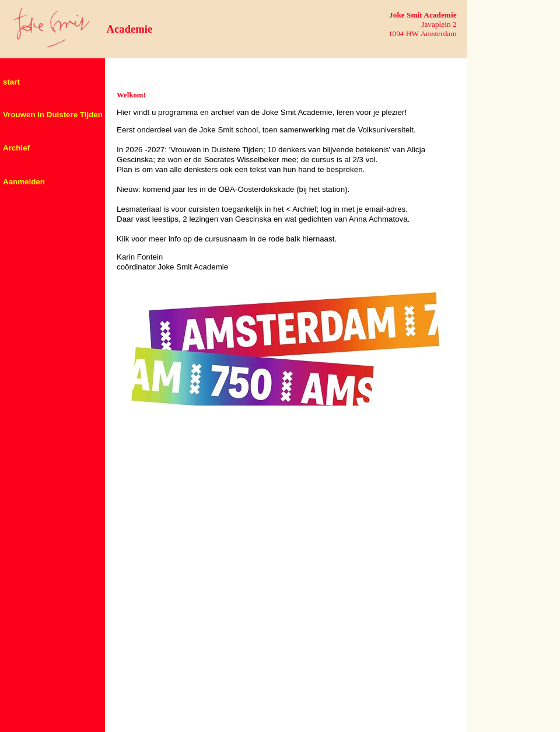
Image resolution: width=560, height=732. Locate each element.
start (11, 82)
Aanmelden (24, 182)
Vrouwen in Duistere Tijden (53, 115)
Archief (16, 148)
